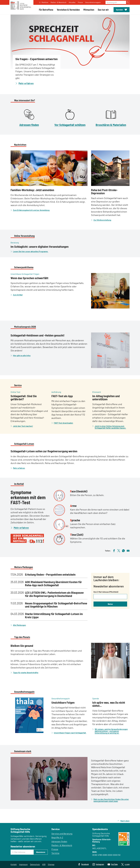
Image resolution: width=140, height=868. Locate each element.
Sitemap (51, 864)
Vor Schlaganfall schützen (70, 125)
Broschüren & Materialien (111, 125)
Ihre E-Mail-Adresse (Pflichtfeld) (106, 592)
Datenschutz (35, 864)
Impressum (23, 864)
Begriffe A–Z (57, 837)
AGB (44, 864)
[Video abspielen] (49, 779)
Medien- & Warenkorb (62, 845)
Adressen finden (29, 125)
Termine (55, 853)
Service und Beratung (62, 834)
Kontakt (14, 864)
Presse (55, 849)
